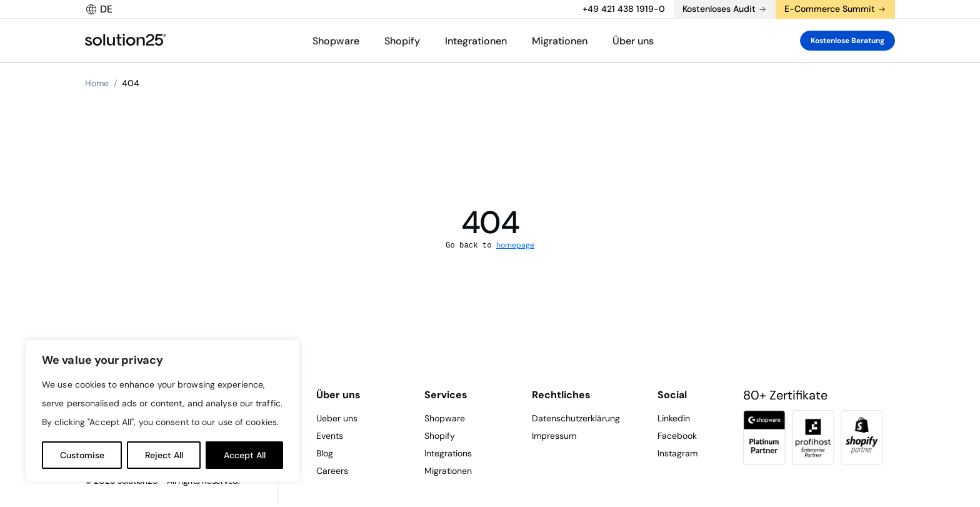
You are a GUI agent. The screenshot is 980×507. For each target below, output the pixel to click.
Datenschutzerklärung (576, 418)
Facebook (677, 436)
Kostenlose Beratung (847, 41)
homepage (515, 245)
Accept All (245, 455)
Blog (325, 453)
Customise (82, 455)
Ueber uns (337, 418)
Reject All (164, 455)
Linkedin (674, 418)
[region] (162, 411)
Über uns (633, 41)
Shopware (336, 41)
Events (330, 436)
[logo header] (126, 41)
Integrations (448, 453)
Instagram (677, 453)
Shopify (402, 41)
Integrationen (476, 41)
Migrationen (560, 41)
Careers (332, 471)
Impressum (554, 436)
